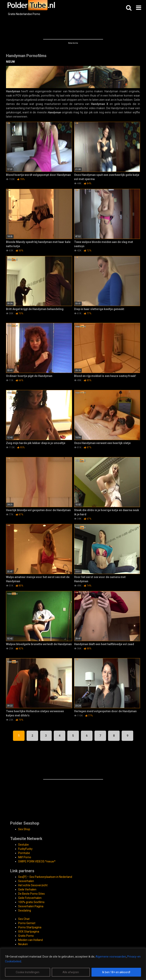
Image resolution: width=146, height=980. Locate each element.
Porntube (24, 853)
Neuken (23, 944)
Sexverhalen (26, 881)
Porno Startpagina (30, 927)
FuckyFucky (25, 849)
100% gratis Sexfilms (31, 902)
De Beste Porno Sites (31, 894)
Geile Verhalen (27, 889)
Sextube (23, 845)
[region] (73, 964)
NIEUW (10, 62)
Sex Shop (24, 829)
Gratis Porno (26, 936)
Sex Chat (24, 919)
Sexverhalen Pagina (31, 906)
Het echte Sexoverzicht (33, 885)
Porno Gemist (27, 923)
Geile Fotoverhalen (30, 898)
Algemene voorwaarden (111, 957)
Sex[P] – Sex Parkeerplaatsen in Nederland (45, 877)
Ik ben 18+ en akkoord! (116, 972)
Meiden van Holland (30, 940)
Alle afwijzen (71, 972)
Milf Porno (25, 857)
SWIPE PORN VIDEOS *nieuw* (37, 861)
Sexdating (25, 911)
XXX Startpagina (29, 932)
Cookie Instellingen (28, 972)
